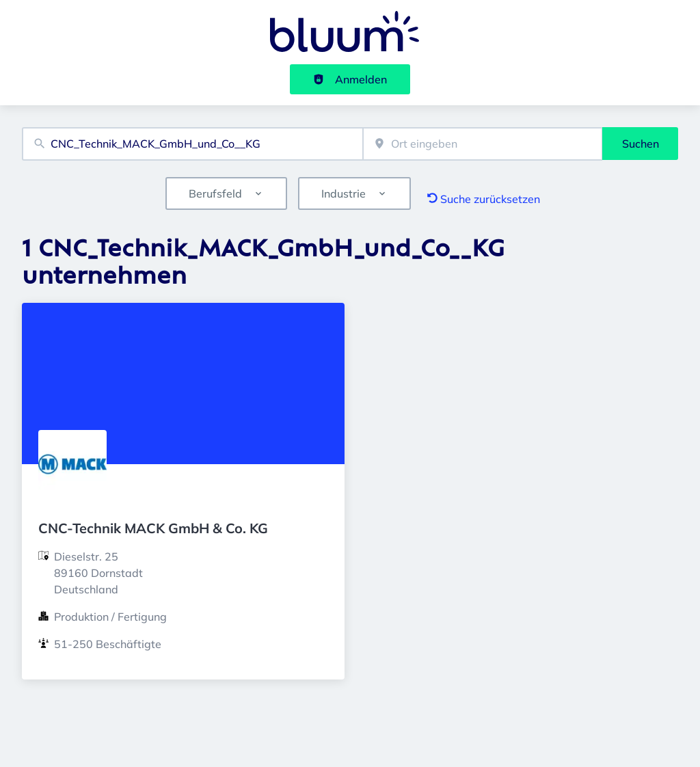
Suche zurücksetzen (484, 199)
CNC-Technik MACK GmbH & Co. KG (153, 528)
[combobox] (192, 144)
